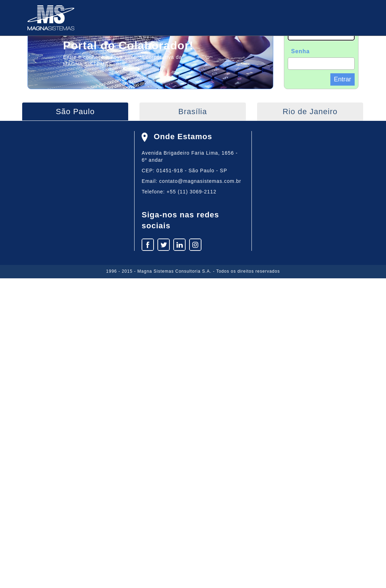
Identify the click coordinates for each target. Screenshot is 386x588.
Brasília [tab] (193, 112)
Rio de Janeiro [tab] (310, 112)
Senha (301, 51)
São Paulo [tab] (75, 112)
